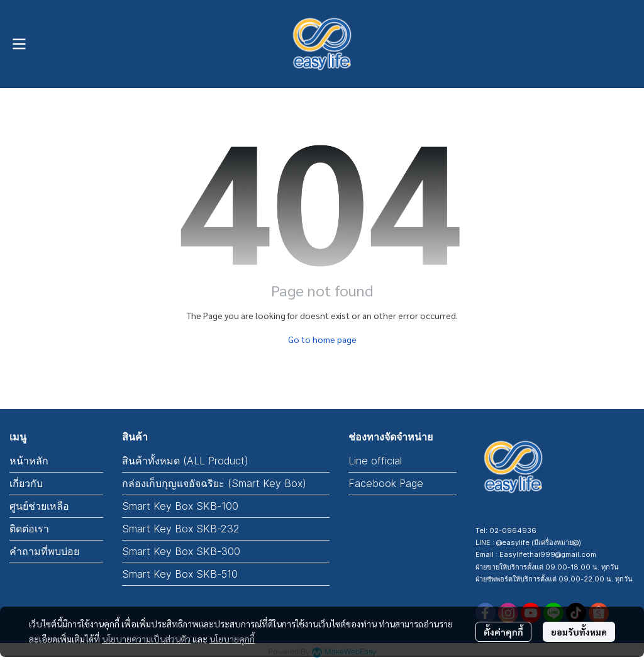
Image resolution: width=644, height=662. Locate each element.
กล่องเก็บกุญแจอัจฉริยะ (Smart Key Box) (214, 483)
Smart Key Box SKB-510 (180, 574)
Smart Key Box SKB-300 (181, 551)
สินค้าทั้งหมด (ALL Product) (185, 461)
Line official (375, 461)
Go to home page (322, 339)
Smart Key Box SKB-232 (181, 529)
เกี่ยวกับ (26, 483)
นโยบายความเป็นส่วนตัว (146, 639)
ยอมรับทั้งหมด (579, 632)
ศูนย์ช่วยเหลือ (39, 506)
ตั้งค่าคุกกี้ (503, 632)
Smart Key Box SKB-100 (180, 506)
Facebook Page (386, 483)
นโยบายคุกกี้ (232, 639)
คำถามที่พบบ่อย (44, 551)
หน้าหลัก (29, 461)
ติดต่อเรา (29, 529)
